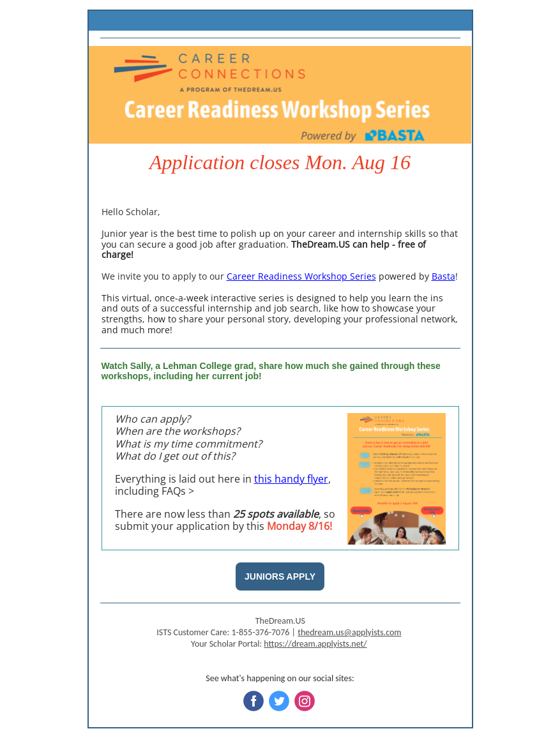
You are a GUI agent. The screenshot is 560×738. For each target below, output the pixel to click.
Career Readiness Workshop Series (301, 276)
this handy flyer (291, 479)
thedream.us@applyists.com (349, 632)
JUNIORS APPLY (280, 576)
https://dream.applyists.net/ (315, 644)
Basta (443, 276)
